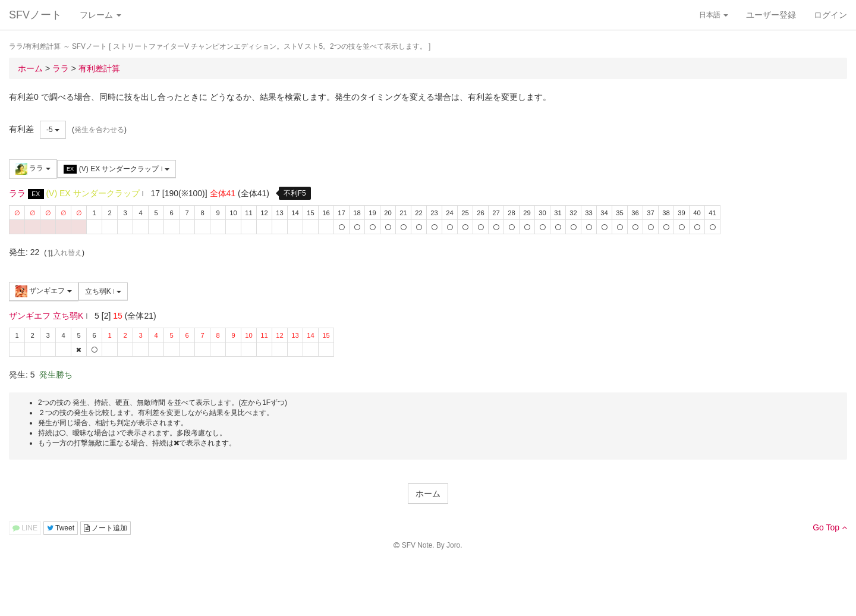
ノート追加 (106, 528)
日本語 (714, 15)
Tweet (61, 528)
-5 (53, 130)
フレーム (100, 15)
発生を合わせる (99, 130)
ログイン (830, 15)
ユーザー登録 (771, 15)
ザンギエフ (44, 291)
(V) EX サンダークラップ (117, 169)
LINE (25, 528)
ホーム (428, 494)
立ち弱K (103, 291)
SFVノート (35, 15)
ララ (33, 169)
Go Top (830, 527)
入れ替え (64, 253)
